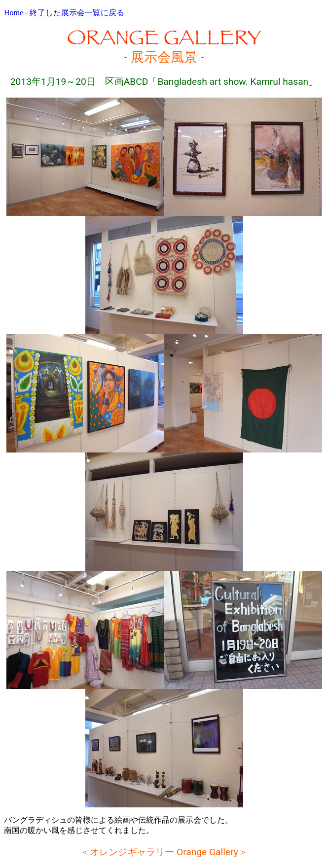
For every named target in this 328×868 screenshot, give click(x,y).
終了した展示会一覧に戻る (77, 13)
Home (14, 13)
